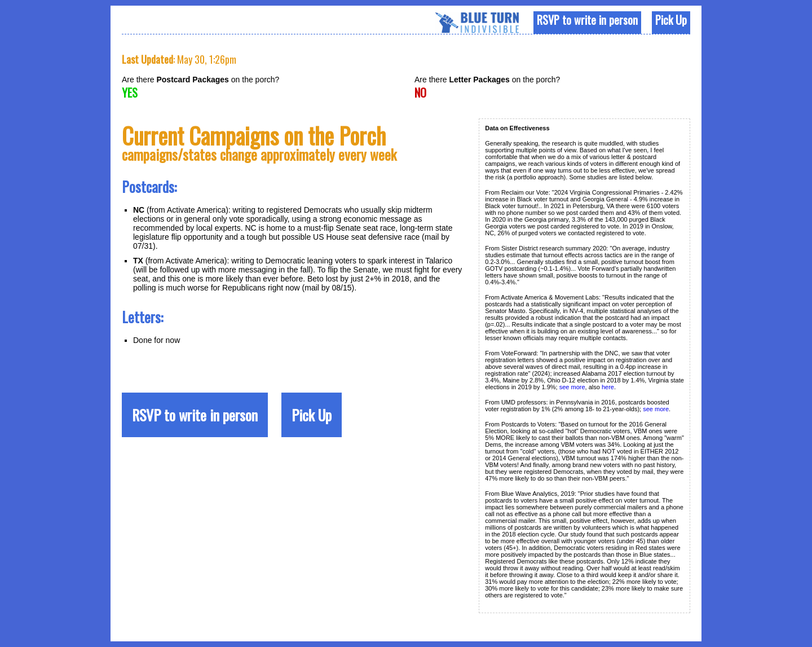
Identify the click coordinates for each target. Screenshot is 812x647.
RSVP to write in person (587, 20)
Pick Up (671, 20)
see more (572, 387)
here (608, 387)
